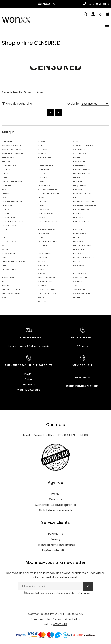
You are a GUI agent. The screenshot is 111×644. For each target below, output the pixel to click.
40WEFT (42, 141)
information (84, 593)
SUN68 (6, 286)
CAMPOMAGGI (45, 165)
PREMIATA (43, 266)
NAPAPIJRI (79, 250)
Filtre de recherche (17, 104)
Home (55, 494)
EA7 (4, 189)
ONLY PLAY (79, 254)
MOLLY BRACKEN (82, 246)
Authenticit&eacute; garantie (55, 505)
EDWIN (5, 194)
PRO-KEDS (79, 266)
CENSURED (79, 165)
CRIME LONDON (82, 169)
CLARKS (6, 169)
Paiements (56, 534)
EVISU (5, 198)
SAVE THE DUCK (82, 278)
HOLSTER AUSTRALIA (13, 222)
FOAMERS (7, 206)
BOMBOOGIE (44, 157)
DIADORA (42, 177)
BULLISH (6, 161)
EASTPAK (78, 189)
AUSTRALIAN (80, 153)
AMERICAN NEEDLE (12, 149)
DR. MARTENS (45, 185)
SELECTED (7, 282)
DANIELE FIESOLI (82, 173)
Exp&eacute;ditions (55, 550)
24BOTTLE (7, 141)
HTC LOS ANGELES (47, 222)
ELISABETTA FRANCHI (49, 194)
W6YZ (41, 298)
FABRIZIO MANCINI (12, 202)
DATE (5, 177)
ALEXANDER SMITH (12, 145)
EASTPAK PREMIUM (47, 189)
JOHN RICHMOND (47, 230)
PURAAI (41, 270)
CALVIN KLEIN (9, 165)
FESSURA (42, 202)
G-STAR (6, 210)
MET (4, 246)
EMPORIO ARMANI (83, 194)
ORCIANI (42, 258)
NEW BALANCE (10, 254)
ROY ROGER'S (81, 274)
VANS (5, 298)
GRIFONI (78, 214)
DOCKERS (78, 181)
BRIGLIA (77, 157)
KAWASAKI (43, 234)
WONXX (77, 298)
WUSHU (42, 302)
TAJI (75, 286)
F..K (75, 198)
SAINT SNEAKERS (46, 278)
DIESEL (41, 181)
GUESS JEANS (9, 218)
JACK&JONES (9, 226)
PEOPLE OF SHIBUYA (84, 258)
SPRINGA (78, 282)
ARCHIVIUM (79, 149)
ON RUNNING (45, 254)
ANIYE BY (42, 149)
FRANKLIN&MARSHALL (85, 206)
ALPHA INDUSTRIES (83, 145)
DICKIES (77, 177)
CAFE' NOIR (79, 161)
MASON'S (78, 242)
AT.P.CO (42, 153)
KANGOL (78, 230)
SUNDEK (42, 286)
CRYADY (6, 173)
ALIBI (40, 145)
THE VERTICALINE (47, 290)
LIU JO (77, 238)
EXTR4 (41, 198)
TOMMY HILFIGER (47, 294)
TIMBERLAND (80, 290)
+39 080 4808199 (99, 4)
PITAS (5, 266)
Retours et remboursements (56, 545)
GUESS (41, 218)
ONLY (5, 258)
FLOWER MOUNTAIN (84, 202)
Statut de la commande (55, 510)
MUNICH (7, 250)
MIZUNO (42, 246)
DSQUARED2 (80, 185)
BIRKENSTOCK (9, 157)
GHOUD (6, 214)
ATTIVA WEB (60, 624)
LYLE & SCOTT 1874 (48, 242)
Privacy (55, 539)
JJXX (5, 230)
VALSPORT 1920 (82, 294)
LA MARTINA (80, 234)
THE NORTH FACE (11, 290)
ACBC (76, 141)
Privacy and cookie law (67, 619)
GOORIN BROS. (45, 214)
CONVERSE (43, 169)
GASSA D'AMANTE (83, 210)
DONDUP (6, 185)
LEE (4, 238)
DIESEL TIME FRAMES (13, 181)
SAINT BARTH (9, 278)
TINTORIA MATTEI (11, 294)
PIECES (41, 262)
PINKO (77, 262)
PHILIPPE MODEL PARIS (14, 262)
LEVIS (40, 238)
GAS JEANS (44, 210)
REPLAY (41, 274)
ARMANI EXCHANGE (12, 153)
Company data (40, 619)
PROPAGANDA (9, 270)
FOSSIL (41, 206)
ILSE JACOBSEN (81, 222)
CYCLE (41, 173)
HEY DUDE (78, 218)
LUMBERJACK (9, 242)
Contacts (55, 499)
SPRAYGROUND (46, 282)
